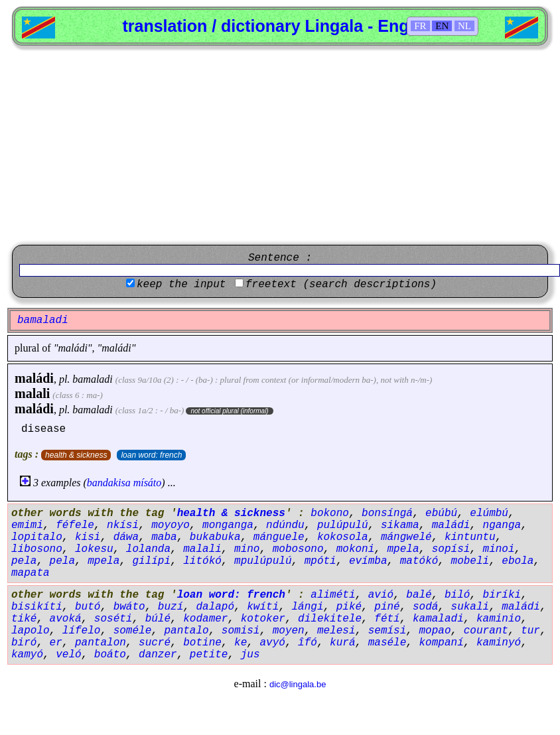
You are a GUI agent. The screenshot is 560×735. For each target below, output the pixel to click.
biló (457, 595)
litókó (202, 561)
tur (530, 631)
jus (250, 655)
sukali (470, 607)
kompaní (442, 643)
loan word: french (151, 455)
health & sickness (76, 455)
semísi (387, 631)
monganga (228, 525)
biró (24, 643)
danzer (158, 655)
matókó (419, 561)
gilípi (151, 561)
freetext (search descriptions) (341, 285)
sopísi (451, 549)
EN (442, 26)
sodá (425, 607)
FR (420, 26)
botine (202, 643)
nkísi (123, 525)
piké (349, 607)
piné (387, 607)
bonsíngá (387, 513)
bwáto (129, 607)
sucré (155, 643)
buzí (171, 607)
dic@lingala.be (298, 684)
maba (164, 537)
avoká (66, 619)
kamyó (27, 655)
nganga (502, 525)
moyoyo (171, 525)
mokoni (356, 549)
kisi (88, 537)
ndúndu (285, 525)
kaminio (499, 619)
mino (247, 549)
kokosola (343, 537)
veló (68, 655)
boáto (110, 655)
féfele (75, 525)
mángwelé (406, 537)
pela (24, 561)
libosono (37, 549)
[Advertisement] (280, 145)
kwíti (263, 607)
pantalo (186, 631)
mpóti (320, 561)
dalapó (215, 607)
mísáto (148, 483)
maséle (387, 643)
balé (419, 595)
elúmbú (489, 513)
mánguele (279, 537)
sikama (400, 525)
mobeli (470, 561)
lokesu (94, 549)
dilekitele (330, 619)
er (56, 643)
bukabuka (215, 537)
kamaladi (438, 619)
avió (381, 595)
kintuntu (470, 537)
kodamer (205, 619)
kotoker (263, 619)
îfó (308, 643)
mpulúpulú (263, 561)
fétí (387, 619)
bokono (330, 513)
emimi (27, 525)
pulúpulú (343, 525)
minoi (499, 549)
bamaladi (92, 379)
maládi (34, 378)
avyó (272, 643)
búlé (158, 619)
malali (32, 393)
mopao (435, 631)
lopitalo (37, 537)
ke (241, 643)
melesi (336, 631)
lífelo (82, 631)
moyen (289, 631)
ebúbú (441, 513)
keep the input (181, 285)
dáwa (126, 537)
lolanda (148, 549)
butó (88, 607)
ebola (518, 561)
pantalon (101, 643)
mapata (31, 573)
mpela (403, 549)
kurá (342, 643)
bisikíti (37, 607)
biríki (502, 595)
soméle (133, 631)
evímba (368, 561)
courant (486, 631)
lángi (307, 607)
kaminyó (499, 643)
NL (464, 26)
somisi (241, 631)
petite (209, 655)
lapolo (31, 631)
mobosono (298, 549)
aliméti (333, 595)
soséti (113, 619)
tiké (24, 619)
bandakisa (109, 483)
